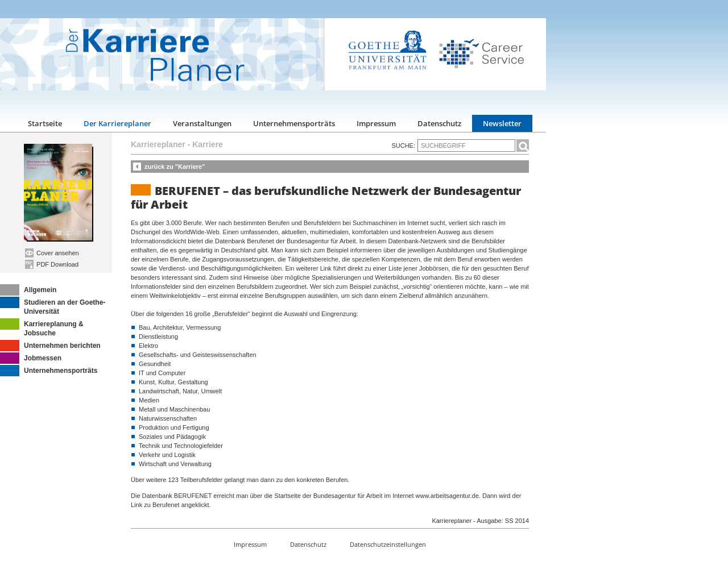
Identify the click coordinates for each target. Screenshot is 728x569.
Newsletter (502, 123)
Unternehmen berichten (50, 346)
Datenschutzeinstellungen (388, 544)
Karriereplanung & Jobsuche (42, 328)
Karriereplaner (158, 144)
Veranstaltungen (202, 123)
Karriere (208, 144)
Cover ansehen (52, 253)
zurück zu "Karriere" (175, 167)
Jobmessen (31, 358)
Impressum (376, 123)
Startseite (45, 123)
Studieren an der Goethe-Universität (53, 306)
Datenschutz (439, 123)
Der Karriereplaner (117, 123)
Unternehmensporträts (294, 123)
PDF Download (52, 264)
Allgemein (28, 290)
